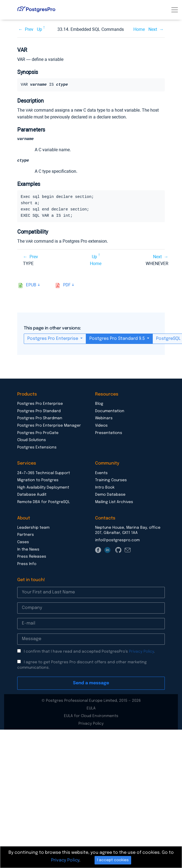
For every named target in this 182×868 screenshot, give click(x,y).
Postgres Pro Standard (39, 411)
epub (31, 285)
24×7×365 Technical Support (44, 473)
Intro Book (105, 487)
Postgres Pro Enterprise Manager (49, 426)
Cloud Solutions (32, 440)
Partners (26, 535)
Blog (99, 404)
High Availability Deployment (43, 487)
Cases (23, 542)
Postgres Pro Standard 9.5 (118, 339)
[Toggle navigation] (175, 10)
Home (139, 29)
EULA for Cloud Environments (91, 716)
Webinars (104, 418)
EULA (91, 708)
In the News (28, 549)
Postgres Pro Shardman (40, 418)
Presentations (109, 433)
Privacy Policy (141, 652)
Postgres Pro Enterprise (53, 339)
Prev (29, 29)
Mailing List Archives (114, 502)
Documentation (110, 411)
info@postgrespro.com (117, 540)
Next (153, 29)
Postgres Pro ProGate (38, 433)
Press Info (27, 564)
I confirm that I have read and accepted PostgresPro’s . (89, 652)
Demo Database (110, 495)
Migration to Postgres (38, 480)
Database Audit (32, 495)
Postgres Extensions (37, 447)
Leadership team (33, 528)
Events (101, 473)
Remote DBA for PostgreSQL (44, 502)
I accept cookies (113, 860)
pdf (67, 285)
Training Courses (111, 480)
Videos (101, 426)
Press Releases (32, 557)
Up (39, 29)
